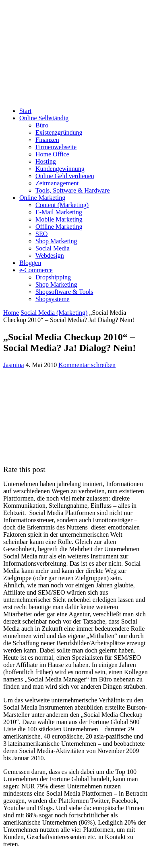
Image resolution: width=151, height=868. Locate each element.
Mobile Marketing (59, 219)
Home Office (52, 154)
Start (25, 111)
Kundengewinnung (60, 169)
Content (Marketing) (62, 205)
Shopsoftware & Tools (64, 292)
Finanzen (47, 140)
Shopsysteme (52, 299)
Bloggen (30, 263)
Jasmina (14, 365)
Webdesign (50, 255)
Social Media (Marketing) (54, 313)
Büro (42, 125)
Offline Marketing (59, 227)
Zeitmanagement (57, 183)
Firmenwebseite (56, 147)
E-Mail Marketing (59, 212)
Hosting (46, 161)
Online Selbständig (44, 118)
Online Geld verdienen (65, 176)
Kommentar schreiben (87, 365)
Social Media (53, 248)
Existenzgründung (59, 132)
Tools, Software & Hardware (73, 190)
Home (11, 313)
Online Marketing (42, 198)
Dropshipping (53, 277)
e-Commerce (36, 270)
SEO (41, 234)
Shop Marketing (56, 241)
